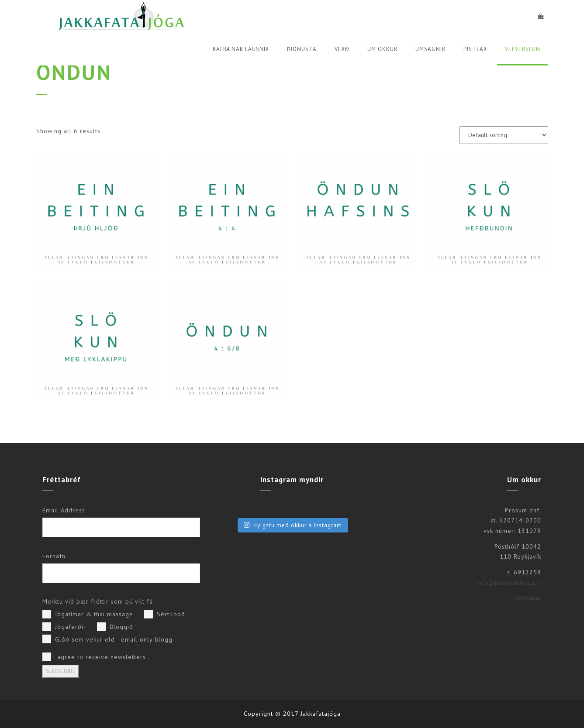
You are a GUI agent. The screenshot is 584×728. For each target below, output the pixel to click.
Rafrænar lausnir (241, 49)
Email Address (64, 510)
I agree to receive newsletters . (96, 657)
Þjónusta (302, 49)
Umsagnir (430, 49)
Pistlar (475, 49)
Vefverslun (523, 49)
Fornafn (54, 556)
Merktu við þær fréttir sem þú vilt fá (98, 601)
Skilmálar (527, 598)
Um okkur (382, 49)
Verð (342, 49)
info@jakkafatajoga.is (509, 583)
